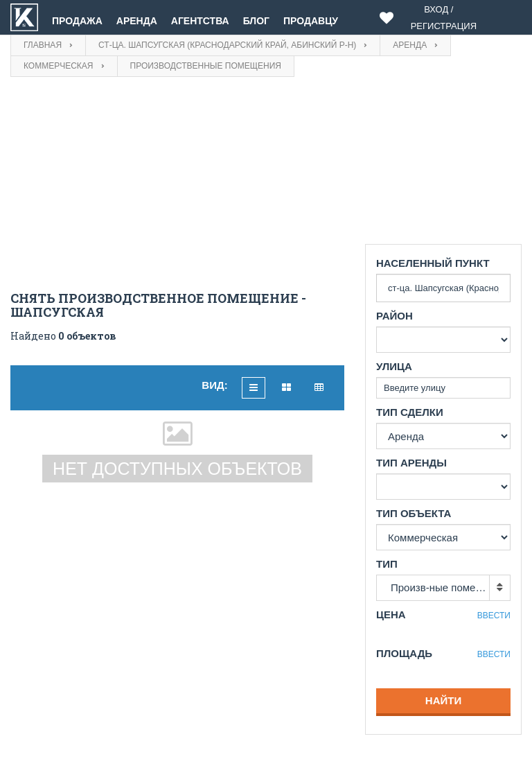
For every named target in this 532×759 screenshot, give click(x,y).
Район (394, 316)
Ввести (494, 616)
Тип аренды (411, 463)
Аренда (137, 21)
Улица (394, 366)
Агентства (200, 21)
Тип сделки (410, 412)
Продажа (77, 21)
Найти (443, 700)
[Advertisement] (177, 188)
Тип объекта (414, 513)
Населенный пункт (433, 263)
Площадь (404, 653)
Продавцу (311, 21)
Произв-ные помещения (449, 587)
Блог (256, 21)
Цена (391, 614)
